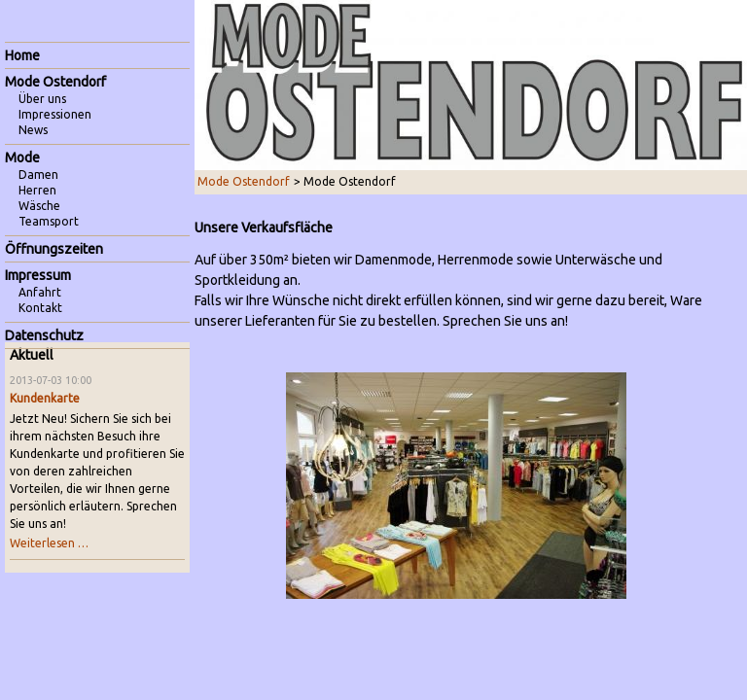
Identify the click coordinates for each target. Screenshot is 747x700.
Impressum (38, 275)
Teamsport (49, 221)
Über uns (42, 99)
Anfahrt (40, 292)
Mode (22, 157)
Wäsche (39, 206)
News (33, 130)
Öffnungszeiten (54, 249)
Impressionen (55, 114)
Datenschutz (44, 335)
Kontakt (40, 308)
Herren (37, 190)
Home (22, 55)
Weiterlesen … (49, 543)
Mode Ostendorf (244, 181)
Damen (38, 175)
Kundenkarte (45, 398)
